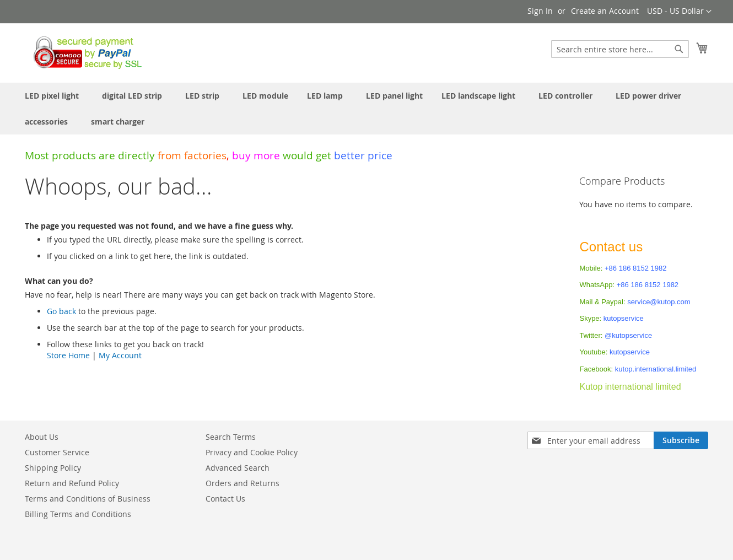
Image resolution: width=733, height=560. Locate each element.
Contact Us (225, 499)
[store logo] (85, 52)
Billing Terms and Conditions (78, 514)
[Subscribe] (681, 440)
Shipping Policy (53, 468)
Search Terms (231, 437)
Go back (61, 311)
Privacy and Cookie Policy (252, 452)
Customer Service (57, 452)
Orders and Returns (242, 483)
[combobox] (620, 49)
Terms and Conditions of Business (88, 499)
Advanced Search (238, 468)
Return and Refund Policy (72, 483)
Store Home (68, 355)
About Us (42, 437)
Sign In (540, 11)
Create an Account (605, 11)
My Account (120, 355)
